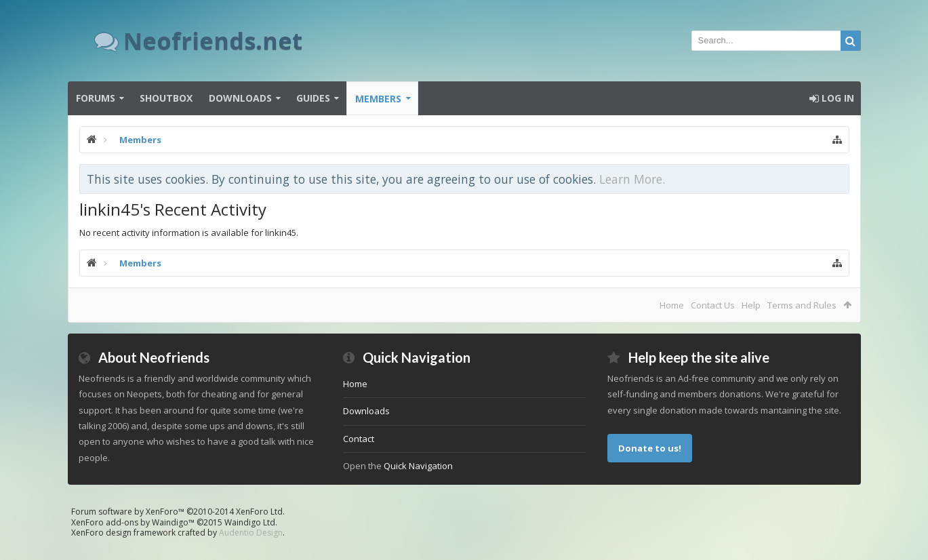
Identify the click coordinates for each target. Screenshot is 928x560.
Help (751, 305)
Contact (359, 439)
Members (378, 99)
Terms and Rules (802, 305)
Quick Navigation (418, 466)
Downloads (240, 98)
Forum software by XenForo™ (178, 512)
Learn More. (632, 179)
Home (672, 305)
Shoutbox (166, 98)
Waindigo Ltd (250, 522)
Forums (96, 98)
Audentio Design (251, 533)
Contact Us (713, 305)
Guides (313, 98)
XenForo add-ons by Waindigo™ (133, 522)
